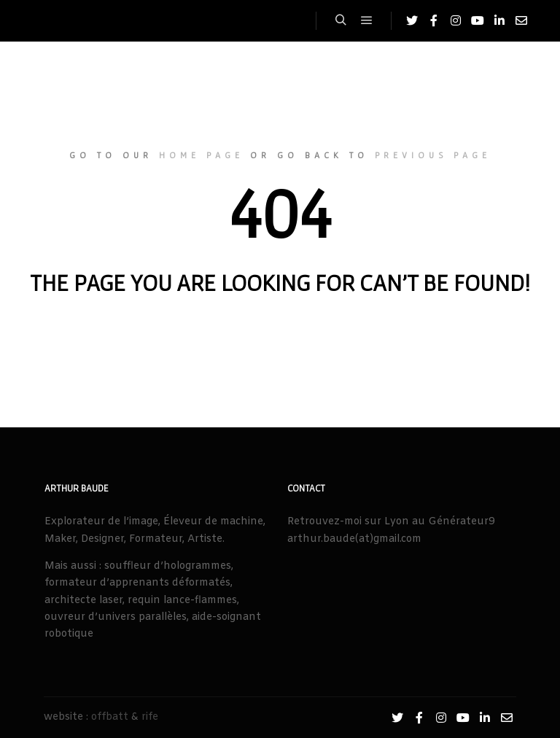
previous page (433, 155)
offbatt (110, 717)
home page (201, 155)
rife (150, 717)
